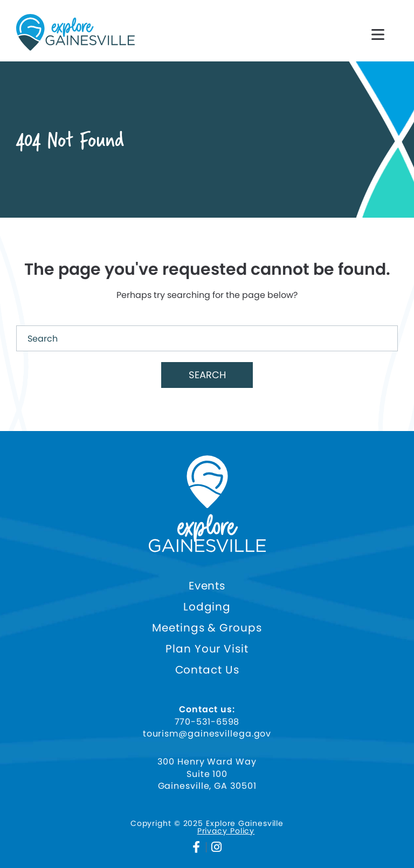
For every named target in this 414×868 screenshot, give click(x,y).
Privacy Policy (226, 831)
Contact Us (207, 670)
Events (207, 586)
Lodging (207, 607)
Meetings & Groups (207, 628)
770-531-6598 (207, 722)
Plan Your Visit (207, 649)
